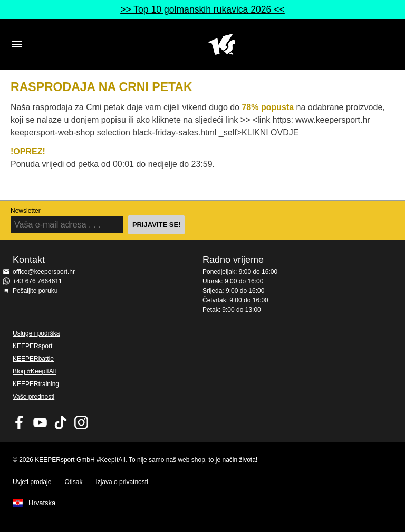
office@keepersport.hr (44, 272)
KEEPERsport (32, 346)
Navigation (17, 44)
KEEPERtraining (36, 384)
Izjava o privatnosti (122, 482)
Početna (221, 44)
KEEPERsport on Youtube (40, 422)
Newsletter (26, 211)
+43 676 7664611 (37, 281)
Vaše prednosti (33, 397)
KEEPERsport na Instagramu (81, 422)
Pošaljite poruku (35, 291)
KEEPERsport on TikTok (61, 422)
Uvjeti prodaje (32, 482)
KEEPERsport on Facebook (20, 422)
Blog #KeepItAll (34, 371)
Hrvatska (42, 503)
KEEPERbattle (33, 359)
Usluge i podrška (36, 333)
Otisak (73, 482)
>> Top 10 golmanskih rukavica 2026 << (202, 9)
